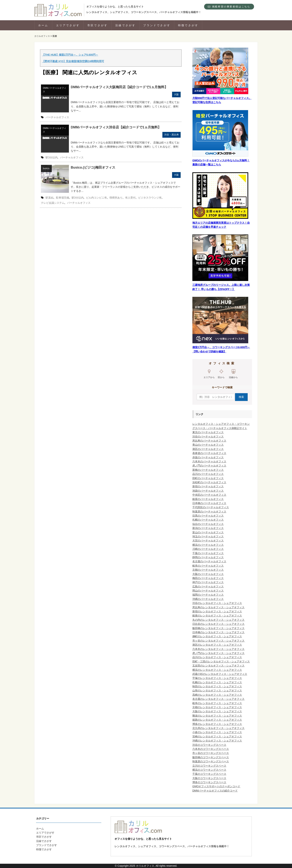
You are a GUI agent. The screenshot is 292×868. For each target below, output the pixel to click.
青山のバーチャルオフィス (208, 445)
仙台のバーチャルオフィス (208, 524)
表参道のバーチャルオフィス (209, 453)
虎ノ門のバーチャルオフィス (209, 466)
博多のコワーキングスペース (209, 782)
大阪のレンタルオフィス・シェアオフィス (217, 711)
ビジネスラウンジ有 (150, 198)
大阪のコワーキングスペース (209, 778)
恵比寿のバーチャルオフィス (209, 441)
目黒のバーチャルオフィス (208, 516)
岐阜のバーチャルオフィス (208, 566)
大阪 (176, 94)
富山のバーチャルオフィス (208, 532)
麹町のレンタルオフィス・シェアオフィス (217, 636)
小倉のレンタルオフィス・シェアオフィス (217, 732)
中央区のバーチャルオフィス (209, 495)
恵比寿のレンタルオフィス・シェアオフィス (218, 607)
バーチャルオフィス (57, 117)
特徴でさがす (188, 25)
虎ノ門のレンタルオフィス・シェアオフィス (218, 653)
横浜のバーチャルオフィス (208, 545)
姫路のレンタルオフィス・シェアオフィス (217, 720)
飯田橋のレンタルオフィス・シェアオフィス (218, 628)
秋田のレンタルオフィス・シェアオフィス (217, 686)
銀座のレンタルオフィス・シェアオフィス (217, 616)
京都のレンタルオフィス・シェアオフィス (217, 707)
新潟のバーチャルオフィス (208, 528)
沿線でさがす (125, 25)
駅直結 (50, 198)
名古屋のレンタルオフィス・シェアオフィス (218, 699)
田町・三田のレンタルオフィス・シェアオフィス (221, 661)
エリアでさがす (68, 25)
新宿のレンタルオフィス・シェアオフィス (217, 611)
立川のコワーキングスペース (209, 766)
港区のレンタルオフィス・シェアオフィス (217, 645)
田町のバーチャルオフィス (208, 478)
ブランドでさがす (157, 25)
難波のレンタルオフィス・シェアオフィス (217, 716)
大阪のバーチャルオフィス (208, 574)
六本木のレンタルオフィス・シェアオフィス (218, 649)
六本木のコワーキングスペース (211, 749)
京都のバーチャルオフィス (208, 570)
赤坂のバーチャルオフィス (208, 457)
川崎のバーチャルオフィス (208, 549)
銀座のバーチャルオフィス (208, 499)
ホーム (43, 25)
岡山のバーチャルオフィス (208, 591)
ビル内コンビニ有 (96, 198)
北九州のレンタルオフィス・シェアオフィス (218, 728)
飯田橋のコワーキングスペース (211, 757)
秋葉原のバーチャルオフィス (209, 511)
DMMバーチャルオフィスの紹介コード (215, 791)
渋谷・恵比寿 (172, 135)
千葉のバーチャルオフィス (208, 553)
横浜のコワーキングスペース (209, 770)
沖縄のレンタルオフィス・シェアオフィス (217, 741)
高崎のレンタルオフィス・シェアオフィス (217, 695)
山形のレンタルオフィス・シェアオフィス (217, 690)
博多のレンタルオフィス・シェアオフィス (217, 724)
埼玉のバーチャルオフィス (208, 536)
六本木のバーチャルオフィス (209, 461)
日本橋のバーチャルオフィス (209, 503)
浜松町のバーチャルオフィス (209, 482)
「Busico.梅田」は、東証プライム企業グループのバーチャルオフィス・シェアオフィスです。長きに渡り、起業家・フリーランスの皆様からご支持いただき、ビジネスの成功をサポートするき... (126, 187)
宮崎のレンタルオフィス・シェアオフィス (217, 736)
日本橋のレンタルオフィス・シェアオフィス (218, 632)
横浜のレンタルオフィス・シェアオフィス (217, 670)
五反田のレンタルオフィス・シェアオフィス (218, 666)
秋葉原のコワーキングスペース (211, 761)
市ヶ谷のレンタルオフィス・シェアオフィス (218, 641)
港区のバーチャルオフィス (208, 449)
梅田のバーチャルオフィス (208, 578)
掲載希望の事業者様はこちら (229, 7)
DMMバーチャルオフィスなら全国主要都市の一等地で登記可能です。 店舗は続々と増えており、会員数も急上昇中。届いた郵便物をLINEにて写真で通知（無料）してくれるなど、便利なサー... (125, 106)
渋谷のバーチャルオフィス (208, 437)
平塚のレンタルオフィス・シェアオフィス (217, 678)
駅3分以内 (52, 157)
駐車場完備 (63, 198)
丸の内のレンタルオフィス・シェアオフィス (218, 620)
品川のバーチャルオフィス (208, 474)
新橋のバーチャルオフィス (208, 470)
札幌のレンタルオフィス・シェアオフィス (217, 682)
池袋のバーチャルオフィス (208, 491)
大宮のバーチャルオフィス (208, 541)
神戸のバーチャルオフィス (208, 582)
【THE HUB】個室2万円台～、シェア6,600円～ (70, 55)
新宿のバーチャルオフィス (208, 486)
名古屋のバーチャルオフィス (209, 561)
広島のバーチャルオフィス (208, 586)
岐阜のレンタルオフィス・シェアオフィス (217, 703)
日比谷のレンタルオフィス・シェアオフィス (218, 624)
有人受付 (130, 198)
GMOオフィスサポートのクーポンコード (216, 786)
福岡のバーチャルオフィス (208, 595)
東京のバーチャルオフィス (208, 432)
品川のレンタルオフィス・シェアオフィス (217, 657)
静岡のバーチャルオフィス (208, 557)
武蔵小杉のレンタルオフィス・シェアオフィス (220, 674)
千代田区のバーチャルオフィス (211, 507)
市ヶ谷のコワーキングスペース (211, 753)
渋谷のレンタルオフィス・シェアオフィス (217, 603)
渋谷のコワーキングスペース (209, 745)
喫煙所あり (116, 198)
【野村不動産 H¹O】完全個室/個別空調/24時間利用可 (73, 61)
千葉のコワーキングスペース (209, 774)
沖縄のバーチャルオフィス (208, 599)
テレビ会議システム (53, 203)
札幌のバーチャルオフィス (208, 520)
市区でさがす (97, 25)
